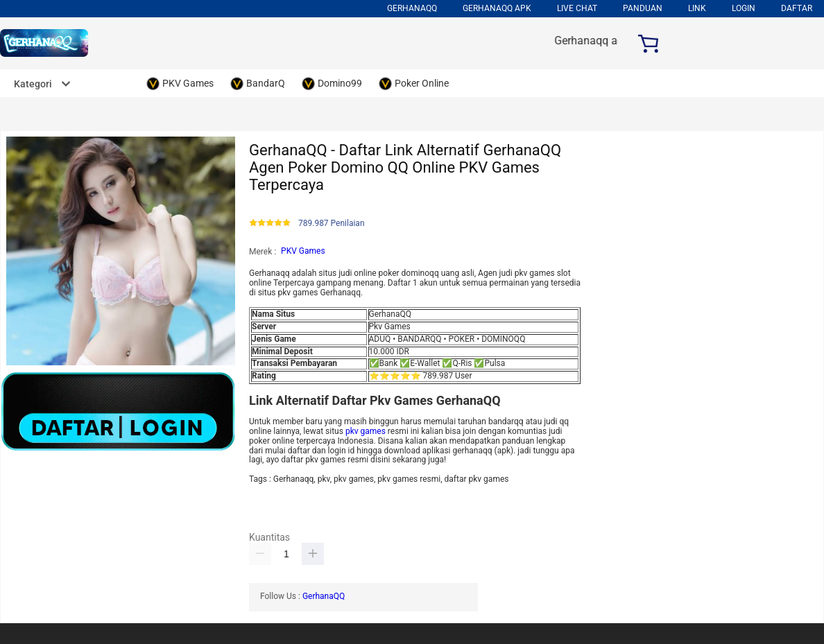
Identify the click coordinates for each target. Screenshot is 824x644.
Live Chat (577, 8)
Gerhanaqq (412, 8)
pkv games (366, 431)
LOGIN (744, 8)
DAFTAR (797, 8)
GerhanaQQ (324, 596)
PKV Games (303, 251)
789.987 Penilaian (332, 224)
